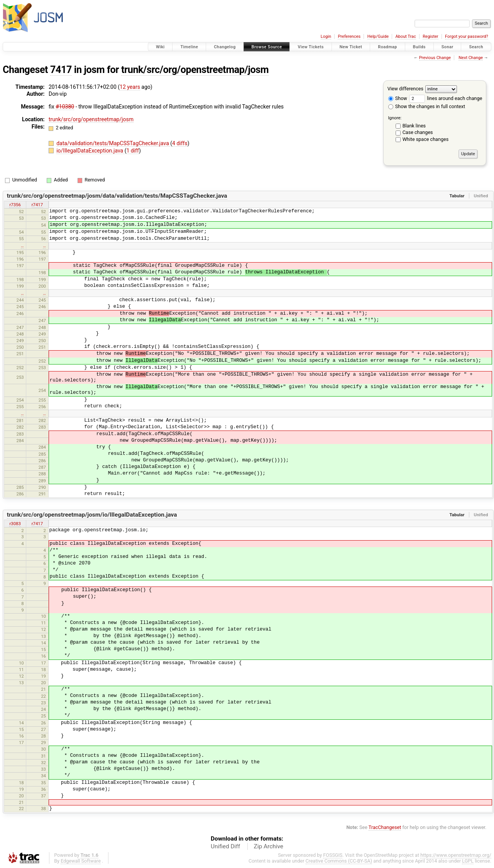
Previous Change (435, 58)
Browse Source (267, 47)
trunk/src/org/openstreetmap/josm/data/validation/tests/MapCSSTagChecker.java (117, 196)
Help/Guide (378, 36)
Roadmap (387, 47)
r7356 (15, 205)
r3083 (15, 524)
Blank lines (414, 126)
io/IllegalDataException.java (90, 151)
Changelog (225, 47)
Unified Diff (225, 846)
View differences (405, 89)
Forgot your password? (467, 36)
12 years (130, 87)
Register (430, 36)
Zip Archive (269, 846)
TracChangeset (385, 827)
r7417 (37, 205)
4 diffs (180, 143)
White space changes (426, 139)
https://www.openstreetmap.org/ (456, 855)
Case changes (418, 132)
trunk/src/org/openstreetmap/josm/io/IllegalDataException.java (92, 515)
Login (326, 36)
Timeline (189, 47)
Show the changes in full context (427, 106)
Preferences (349, 36)
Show (398, 98)
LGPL (468, 861)
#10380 (65, 107)
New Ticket (351, 47)
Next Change (471, 58)
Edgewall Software (81, 861)
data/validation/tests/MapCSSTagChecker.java (113, 143)
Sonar (447, 47)
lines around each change (446, 98)
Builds (419, 47)
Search (476, 47)
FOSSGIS (333, 855)
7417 (61, 70)
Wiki (160, 47)
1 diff (133, 151)
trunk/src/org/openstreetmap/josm (195, 70)
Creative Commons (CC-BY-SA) (339, 861)
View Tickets (310, 47)
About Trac (406, 36)
